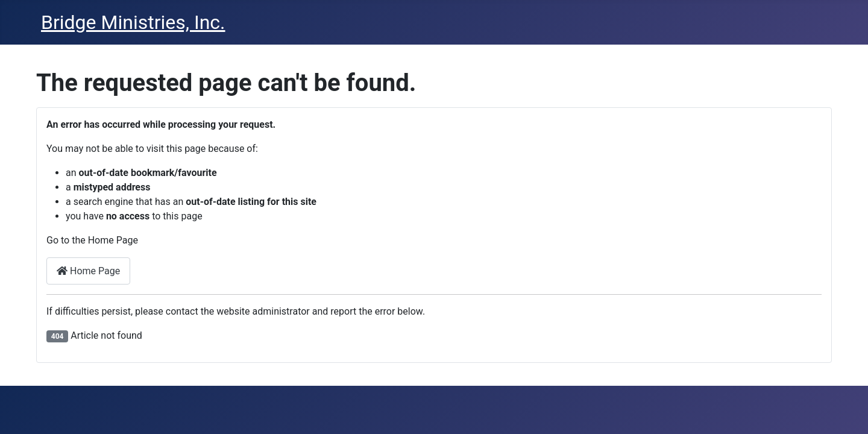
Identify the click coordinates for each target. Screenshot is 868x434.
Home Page (88, 271)
